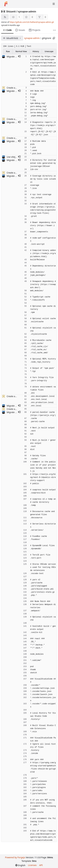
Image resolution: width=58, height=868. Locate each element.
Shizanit (11, 11)
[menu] (20, 865)
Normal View (21, 51)
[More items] (54, 30)
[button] (19, 57)
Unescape (49, 51)
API (41, 865)
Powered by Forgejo (15, 857)
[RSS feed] (5, 17)
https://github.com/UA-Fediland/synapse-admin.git (32, 22)
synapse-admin (27, 11)
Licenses (32, 865)
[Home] (6, 4)
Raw (8, 51)
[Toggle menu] (54, 4)
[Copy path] (54, 38)
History (36, 51)
